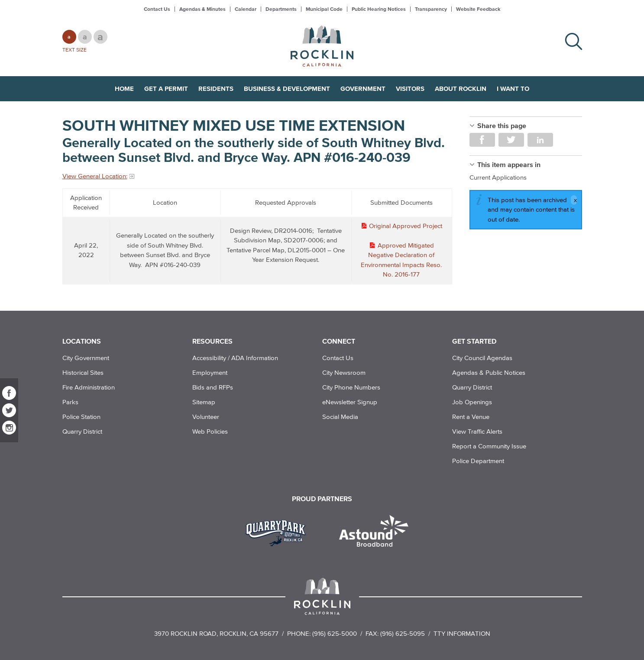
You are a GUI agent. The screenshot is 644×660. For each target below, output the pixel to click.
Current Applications (498, 177)
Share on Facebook (482, 140)
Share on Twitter (511, 140)
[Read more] (279, 532)
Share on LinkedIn (540, 140)
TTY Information (462, 633)
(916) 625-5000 (335, 633)
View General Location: (95, 176)
